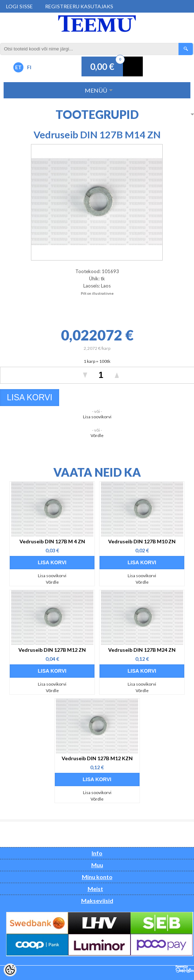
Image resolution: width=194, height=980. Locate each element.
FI (29, 67)
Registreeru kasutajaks (79, 6)
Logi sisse (19, 6)
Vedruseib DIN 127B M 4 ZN (52, 541)
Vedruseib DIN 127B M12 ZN (52, 650)
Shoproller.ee (185, 969)
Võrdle (97, 435)
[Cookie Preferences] (10, 970)
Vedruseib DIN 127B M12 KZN (97, 758)
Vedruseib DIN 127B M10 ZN (142, 541)
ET (18, 67)
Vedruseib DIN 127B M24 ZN (142, 650)
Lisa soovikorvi (97, 417)
